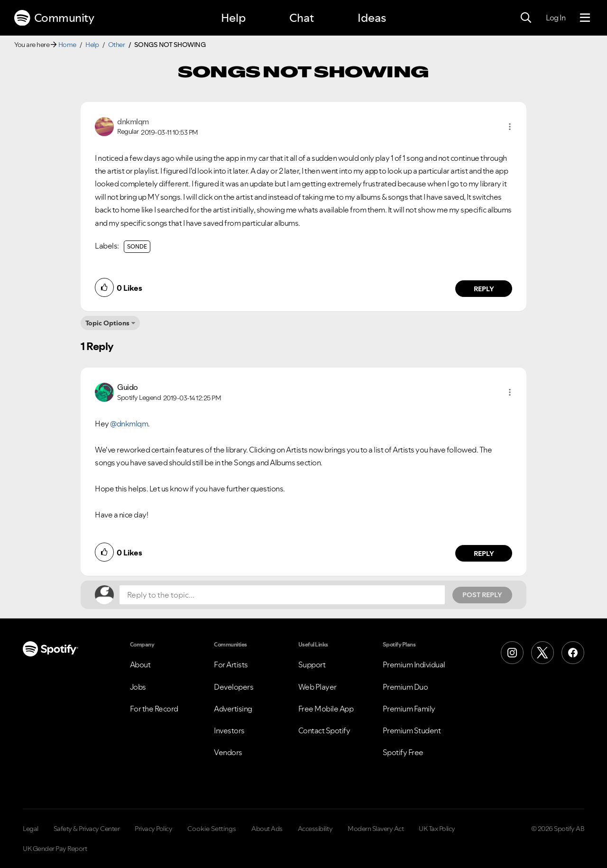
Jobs (138, 687)
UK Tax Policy (437, 829)
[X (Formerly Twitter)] (543, 653)
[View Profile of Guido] (128, 387)
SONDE (137, 246)
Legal (31, 829)
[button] (510, 127)
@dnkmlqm (129, 424)
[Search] (526, 18)
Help (233, 18)
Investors (229, 730)
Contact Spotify (324, 730)
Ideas (372, 18)
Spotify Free (403, 752)
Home (67, 45)
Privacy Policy (153, 829)
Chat (302, 18)
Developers (234, 687)
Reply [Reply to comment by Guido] (484, 554)
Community (54, 18)
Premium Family (409, 709)
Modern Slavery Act (376, 829)
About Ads (267, 829)
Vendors (228, 752)
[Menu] (585, 18)
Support (312, 665)
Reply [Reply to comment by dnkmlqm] (484, 289)
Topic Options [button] (107, 323)
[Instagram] (512, 653)
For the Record (154, 709)
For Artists (231, 665)
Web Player (317, 687)
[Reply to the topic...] (282, 595)
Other (117, 45)
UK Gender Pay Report (55, 849)
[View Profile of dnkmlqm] (133, 121)
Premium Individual (414, 665)
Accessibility (315, 829)
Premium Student (412, 730)
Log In (556, 18)
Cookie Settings (212, 829)
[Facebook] (573, 653)
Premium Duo (405, 687)
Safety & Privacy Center (87, 829)
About (140, 665)
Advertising (233, 709)
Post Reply (482, 595)
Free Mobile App (326, 709)
